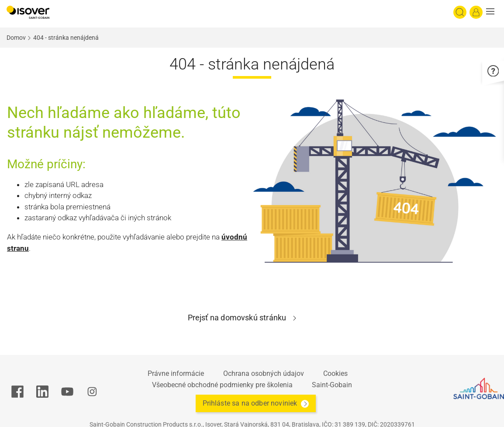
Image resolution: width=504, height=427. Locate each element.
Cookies (335, 373)
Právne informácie (176, 373)
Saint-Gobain (332, 385)
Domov (16, 38)
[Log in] (476, 12)
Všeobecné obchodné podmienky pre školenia (222, 385)
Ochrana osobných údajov (264, 373)
